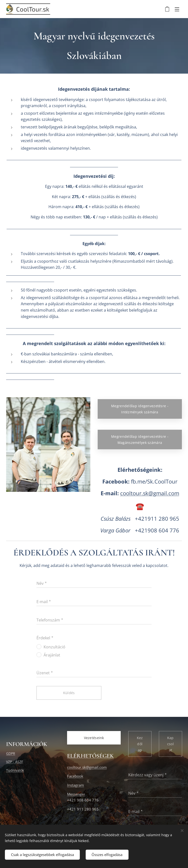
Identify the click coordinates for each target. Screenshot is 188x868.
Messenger (76, 794)
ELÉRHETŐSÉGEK (90, 756)
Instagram (76, 785)
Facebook (75, 776)
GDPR (11, 753)
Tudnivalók (15, 770)
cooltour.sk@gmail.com (150, 493)
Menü (177, 9)
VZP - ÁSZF (15, 762)
